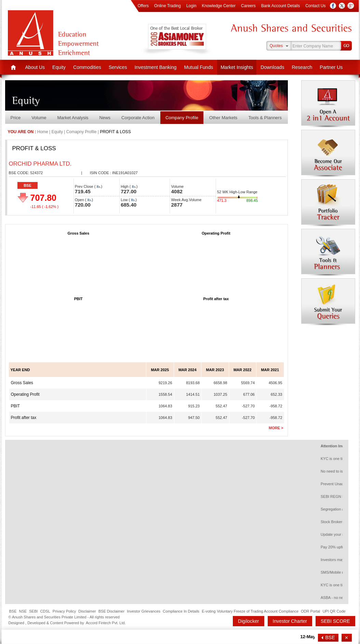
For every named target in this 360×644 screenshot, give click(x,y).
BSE (28, 185)
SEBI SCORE (335, 621)
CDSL (45, 611)
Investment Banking (155, 67)
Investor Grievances (144, 611)
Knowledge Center (219, 6)
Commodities (87, 67)
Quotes (276, 46)
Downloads (272, 67)
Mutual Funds (198, 67)
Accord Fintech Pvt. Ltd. (106, 623)
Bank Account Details (281, 6)
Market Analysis (73, 118)
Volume (39, 118)
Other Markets (223, 118)
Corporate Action (138, 118)
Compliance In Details (181, 611)
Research (302, 67)
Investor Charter (290, 621)
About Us (35, 67)
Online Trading (168, 6)
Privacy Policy (64, 611)
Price (16, 118)
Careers (248, 6)
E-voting (209, 611)
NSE (23, 611)
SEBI (33, 611)
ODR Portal (310, 611)
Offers (143, 6)
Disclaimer (87, 611)
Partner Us (331, 67)
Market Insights (237, 67)
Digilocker (248, 621)
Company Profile (182, 118)
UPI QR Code (334, 611)
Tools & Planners (265, 118)
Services (118, 67)
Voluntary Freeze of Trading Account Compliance (258, 611)
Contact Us (315, 6)
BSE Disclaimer (111, 611)
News (105, 118)
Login (191, 6)
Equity (59, 67)
